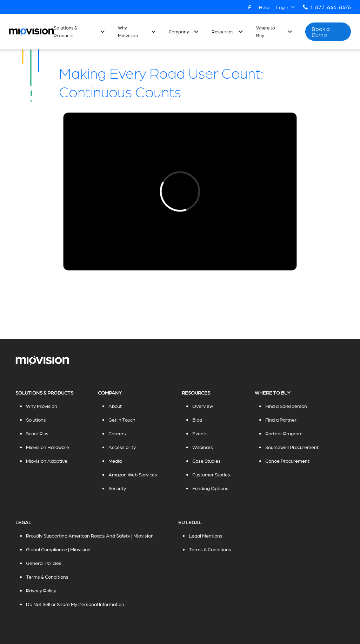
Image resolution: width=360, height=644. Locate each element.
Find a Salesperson (286, 406)
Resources (223, 31)
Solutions (36, 419)
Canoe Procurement (287, 461)
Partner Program (284, 433)
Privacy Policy (41, 590)
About (115, 406)
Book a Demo (321, 31)
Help (264, 7)
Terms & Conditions (47, 577)
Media (115, 461)
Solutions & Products (65, 31)
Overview (203, 406)
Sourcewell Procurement (292, 447)
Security (117, 488)
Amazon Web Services (133, 474)
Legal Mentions (206, 535)
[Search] (249, 7)
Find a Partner (281, 419)
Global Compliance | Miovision (58, 549)
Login (286, 7)
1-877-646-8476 (331, 7)
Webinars (203, 447)
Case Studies (206, 461)
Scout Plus (37, 433)
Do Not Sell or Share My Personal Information (75, 604)
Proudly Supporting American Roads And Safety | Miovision (90, 535)
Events (200, 433)
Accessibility (122, 447)
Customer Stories (211, 474)
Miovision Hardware (48, 447)
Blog (197, 419)
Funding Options (210, 488)
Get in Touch (122, 419)
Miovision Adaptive (47, 461)
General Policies (44, 563)
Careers (117, 433)
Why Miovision (128, 31)
